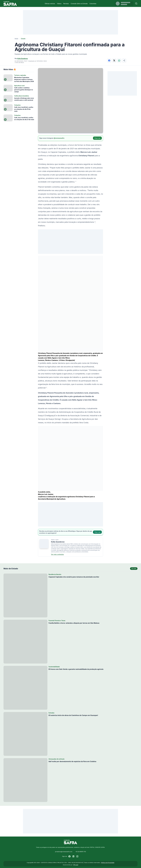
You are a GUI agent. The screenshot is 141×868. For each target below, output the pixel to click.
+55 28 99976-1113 (81, 852)
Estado (23, 39)
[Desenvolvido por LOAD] (76, 865)
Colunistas (93, 4)
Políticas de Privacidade (108, 863)
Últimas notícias (50, 4)
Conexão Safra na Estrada (79, 4)
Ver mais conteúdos (57, 554)
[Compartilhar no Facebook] (109, 60)
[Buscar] (136, 3)
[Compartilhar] (124, 60)
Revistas (66, 4)
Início (16, 39)
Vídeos (59, 4)
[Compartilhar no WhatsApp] (119, 60)
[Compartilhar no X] (114, 60)
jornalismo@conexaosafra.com (64, 852)
